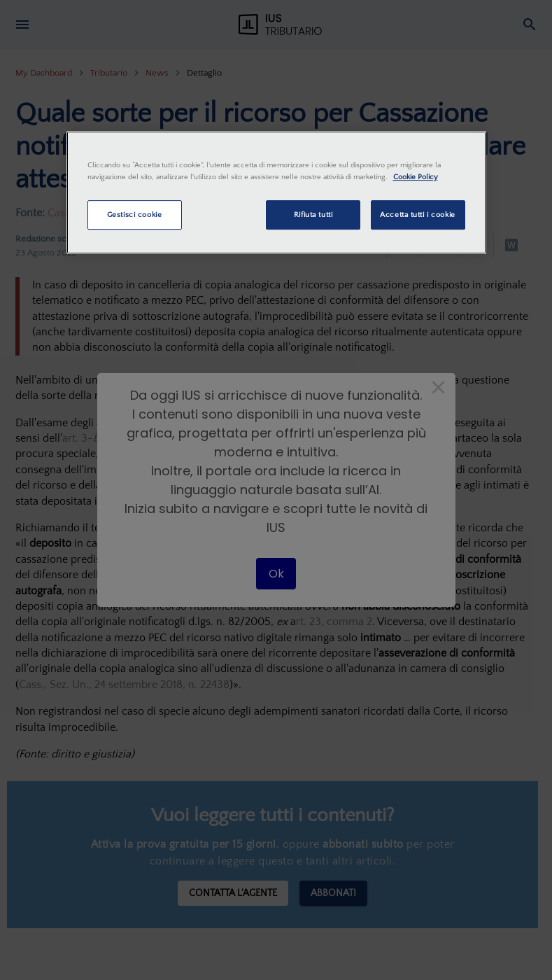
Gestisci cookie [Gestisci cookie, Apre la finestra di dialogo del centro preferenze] (135, 215)
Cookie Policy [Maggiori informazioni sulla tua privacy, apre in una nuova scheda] (416, 177)
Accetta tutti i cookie (418, 215)
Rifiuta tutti (313, 215)
